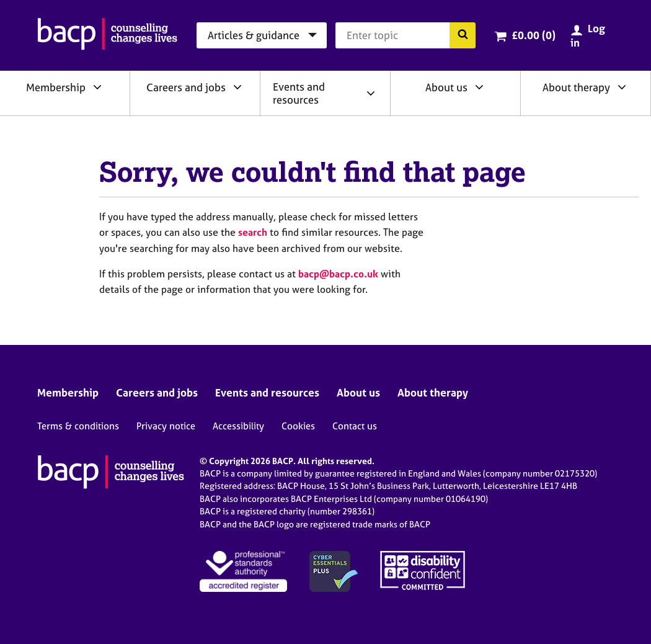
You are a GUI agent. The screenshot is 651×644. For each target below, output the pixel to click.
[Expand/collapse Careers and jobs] (237, 87)
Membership (56, 87)
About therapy (576, 87)
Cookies (298, 426)
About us (446, 87)
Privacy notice (166, 426)
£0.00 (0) (534, 35)
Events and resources (299, 93)
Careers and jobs (186, 87)
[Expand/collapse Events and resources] (371, 93)
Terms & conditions (78, 426)
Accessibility (238, 426)
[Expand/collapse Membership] (97, 87)
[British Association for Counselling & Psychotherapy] (108, 35)
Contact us (355, 426)
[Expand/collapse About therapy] (622, 87)
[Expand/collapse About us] (479, 87)
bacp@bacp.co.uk (338, 274)
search (253, 232)
